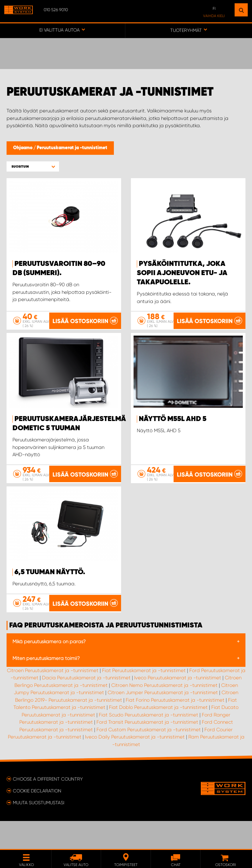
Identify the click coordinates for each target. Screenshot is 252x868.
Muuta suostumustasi (39, 831)
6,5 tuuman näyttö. (50, 574)
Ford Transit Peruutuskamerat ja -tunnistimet (147, 750)
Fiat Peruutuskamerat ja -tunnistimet (144, 698)
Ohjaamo (23, 148)
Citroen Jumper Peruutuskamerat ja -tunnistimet (163, 720)
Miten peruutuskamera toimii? (46, 686)
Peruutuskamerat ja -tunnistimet (72, 148)
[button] (33, 166)
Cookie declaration (37, 819)
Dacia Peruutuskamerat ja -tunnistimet (86, 706)
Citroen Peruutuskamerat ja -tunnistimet (53, 698)
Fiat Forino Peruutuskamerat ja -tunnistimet (175, 728)
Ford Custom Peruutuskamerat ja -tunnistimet (149, 758)
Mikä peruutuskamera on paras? (49, 669)
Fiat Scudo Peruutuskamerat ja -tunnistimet (148, 743)
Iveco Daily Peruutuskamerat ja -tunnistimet (135, 765)
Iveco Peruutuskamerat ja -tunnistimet (178, 706)
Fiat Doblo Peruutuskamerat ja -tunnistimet (158, 735)
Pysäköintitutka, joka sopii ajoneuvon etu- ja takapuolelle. (182, 273)
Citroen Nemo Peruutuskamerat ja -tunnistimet (164, 713)
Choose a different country (48, 807)
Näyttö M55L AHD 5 (173, 419)
